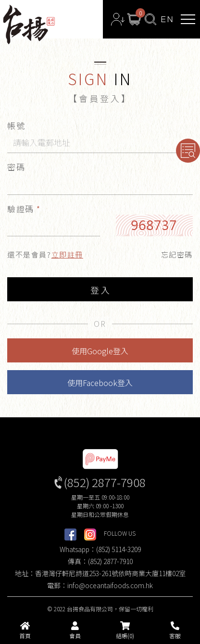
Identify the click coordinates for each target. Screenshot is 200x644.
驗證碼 (24, 209)
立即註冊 (67, 254)
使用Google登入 (100, 351)
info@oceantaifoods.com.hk (110, 585)
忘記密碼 (177, 254)
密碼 (16, 167)
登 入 (100, 290)
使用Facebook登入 (100, 383)
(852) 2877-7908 (105, 482)
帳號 (16, 125)
